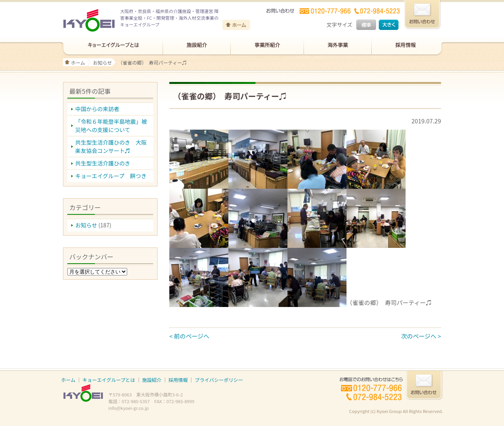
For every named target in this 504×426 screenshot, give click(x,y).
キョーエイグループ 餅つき (111, 176)
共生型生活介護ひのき (103, 163)
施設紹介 (152, 380)
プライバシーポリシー (219, 380)
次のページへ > (421, 336)
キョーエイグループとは (109, 380)
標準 (366, 25)
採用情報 (178, 380)
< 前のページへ (189, 336)
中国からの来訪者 (97, 109)
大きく (389, 25)
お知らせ (102, 62)
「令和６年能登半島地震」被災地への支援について (111, 126)
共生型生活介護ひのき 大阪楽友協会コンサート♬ (111, 146)
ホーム (78, 62)
